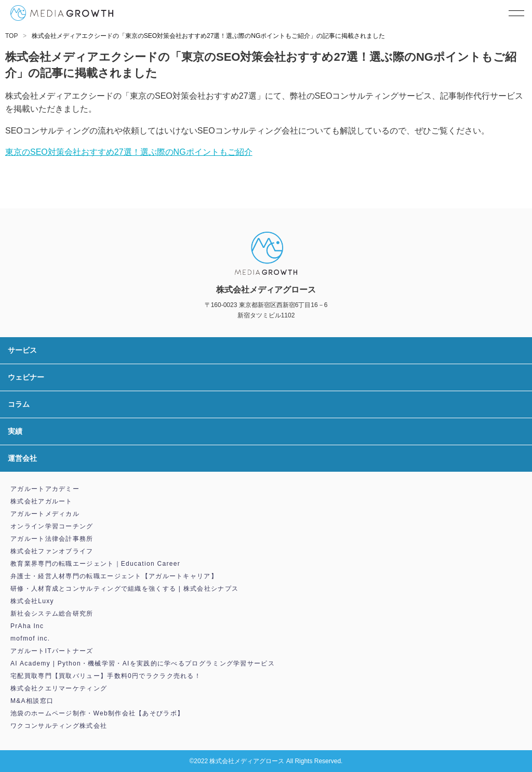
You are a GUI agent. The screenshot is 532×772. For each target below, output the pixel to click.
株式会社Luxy (32, 601)
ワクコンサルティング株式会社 (59, 726)
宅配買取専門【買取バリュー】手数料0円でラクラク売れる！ (106, 676)
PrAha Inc (27, 626)
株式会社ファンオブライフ (52, 551)
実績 (15, 431)
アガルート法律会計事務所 (52, 539)
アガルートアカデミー (45, 489)
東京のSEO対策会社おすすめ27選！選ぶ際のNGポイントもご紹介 (129, 152)
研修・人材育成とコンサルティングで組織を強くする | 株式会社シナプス (124, 589)
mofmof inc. (30, 638)
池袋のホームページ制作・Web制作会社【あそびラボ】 (97, 713)
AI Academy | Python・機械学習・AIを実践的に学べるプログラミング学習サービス (143, 663)
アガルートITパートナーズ (52, 651)
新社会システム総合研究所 (52, 614)
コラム (19, 404)
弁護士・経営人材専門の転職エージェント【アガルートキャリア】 (114, 576)
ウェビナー (26, 377)
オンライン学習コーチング (52, 526)
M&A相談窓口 (32, 701)
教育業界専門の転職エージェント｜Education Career (95, 564)
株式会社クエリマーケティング (59, 688)
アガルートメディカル (45, 514)
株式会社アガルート (42, 501)
